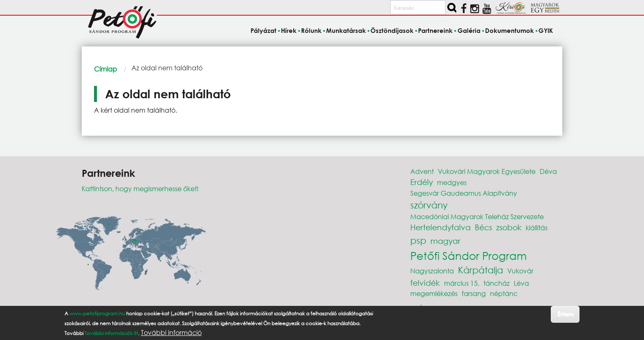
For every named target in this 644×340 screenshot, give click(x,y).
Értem (565, 314)
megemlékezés (434, 293)
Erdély (422, 182)
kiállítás (537, 228)
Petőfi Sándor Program (468, 255)
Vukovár (520, 271)
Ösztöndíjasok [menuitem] (392, 30)
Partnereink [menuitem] (435, 30)
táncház (497, 283)
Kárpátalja (481, 270)
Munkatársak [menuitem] (346, 30)
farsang (474, 293)
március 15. (462, 283)
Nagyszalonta (432, 271)
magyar (445, 241)
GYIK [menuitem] (546, 30)
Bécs (483, 227)
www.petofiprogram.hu (97, 313)
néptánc (504, 293)
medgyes (452, 182)
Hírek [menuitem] (289, 30)
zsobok (509, 227)
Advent (422, 171)
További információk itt (111, 333)
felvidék (425, 283)
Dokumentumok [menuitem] (509, 30)
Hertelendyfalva (440, 227)
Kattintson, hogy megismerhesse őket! (140, 189)
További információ (171, 333)
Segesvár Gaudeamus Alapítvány (464, 193)
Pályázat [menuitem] (263, 30)
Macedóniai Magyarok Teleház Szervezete (477, 216)
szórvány (429, 205)
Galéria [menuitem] (469, 30)
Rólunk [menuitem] (311, 30)
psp (418, 240)
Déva (548, 171)
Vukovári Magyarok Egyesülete (487, 171)
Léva (521, 283)
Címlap (106, 69)
